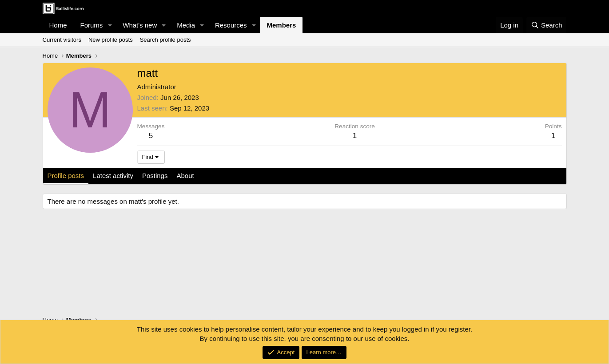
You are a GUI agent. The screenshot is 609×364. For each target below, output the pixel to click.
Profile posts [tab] (66, 176)
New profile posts (111, 40)
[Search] (547, 25)
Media (186, 25)
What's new (140, 25)
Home (58, 25)
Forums (92, 25)
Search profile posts (165, 40)
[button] (110, 25)
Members (281, 25)
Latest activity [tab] (113, 176)
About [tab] (185, 176)
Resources (231, 25)
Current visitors (62, 40)
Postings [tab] (155, 176)
